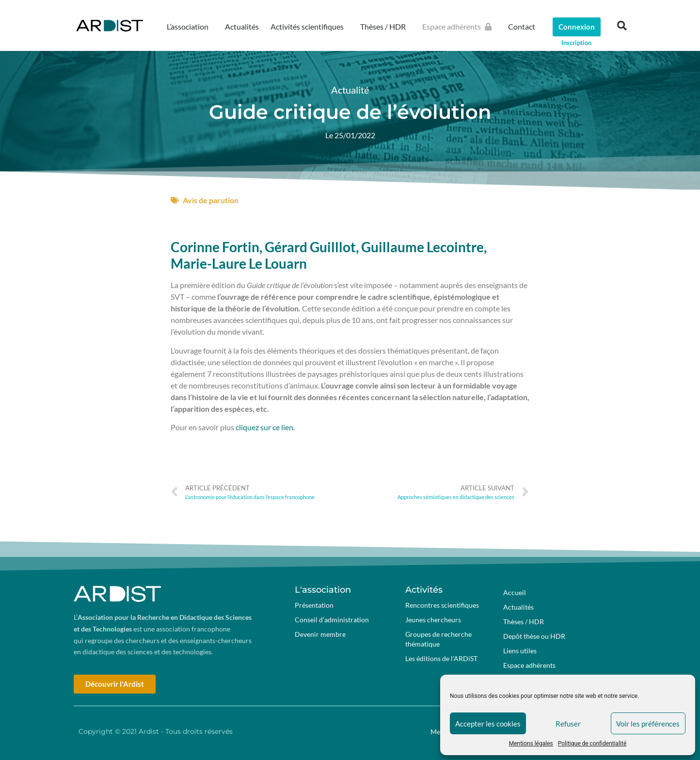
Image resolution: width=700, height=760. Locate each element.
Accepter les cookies (488, 724)
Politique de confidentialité (592, 744)
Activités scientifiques (310, 27)
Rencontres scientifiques (442, 605)
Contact (522, 26)
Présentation (314, 605)
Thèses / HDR (385, 27)
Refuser (568, 724)
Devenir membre (320, 634)
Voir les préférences (648, 724)
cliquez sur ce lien (264, 427)
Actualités (242, 26)
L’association (190, 27)
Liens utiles (520, 651)
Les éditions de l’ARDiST (441, 658)
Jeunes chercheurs (433, 620)
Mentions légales (531, 744)
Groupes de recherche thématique (438, 639)
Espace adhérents (459, 27)
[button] (622, 26)
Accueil (515, 592)
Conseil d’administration (332, 620)
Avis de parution (211, 200)
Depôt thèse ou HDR (534, 636)
